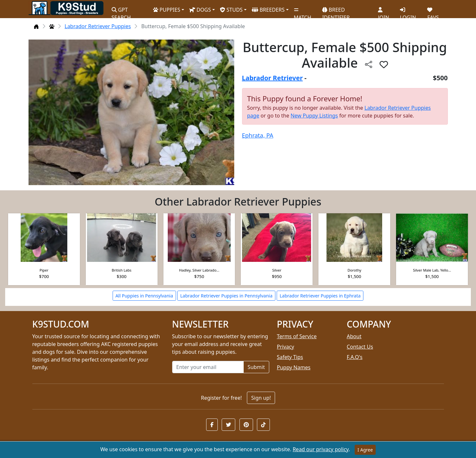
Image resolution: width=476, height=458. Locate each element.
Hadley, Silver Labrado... (199, 270)
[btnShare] (369, 64)
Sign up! (261, 398)
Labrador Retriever (272, 78)
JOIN (383, 11)
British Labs (122, 270)
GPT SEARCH (121, 11)
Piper (44, 270)
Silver (277, 270)
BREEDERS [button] (268, 10)
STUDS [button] (231, 10)
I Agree (365, 450)
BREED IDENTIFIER (336, 11)
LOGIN (408, 11)
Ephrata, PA (258, 135)
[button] (212, 425)
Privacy (286, 347)
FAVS (433, 11)
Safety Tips (290, 357)
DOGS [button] (200, 10)
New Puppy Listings (314, 116)
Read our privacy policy (321, 449)
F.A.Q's (355, 357)
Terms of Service (297, 336)
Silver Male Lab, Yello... (432, 270)
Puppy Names (294, 367)
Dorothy (354, 270)
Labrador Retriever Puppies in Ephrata (320, 296)
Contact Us (360, 347)
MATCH (303, 11)
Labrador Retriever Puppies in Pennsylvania (226, 296)
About (354, 336)
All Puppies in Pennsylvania (144, 296)
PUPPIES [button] (167, 10)
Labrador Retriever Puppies (98, 26)
